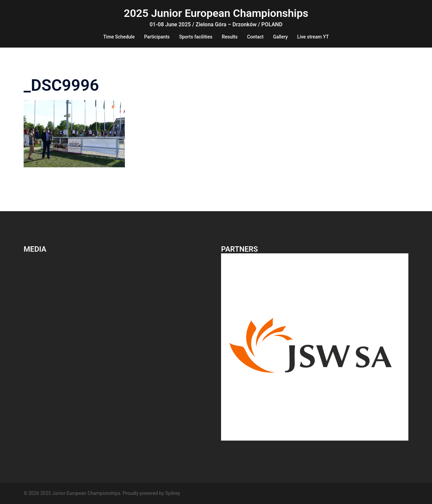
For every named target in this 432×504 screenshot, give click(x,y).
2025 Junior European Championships (216, 13)
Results (230, 37)
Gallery (280, 37)
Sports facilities (196, 37)
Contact (255, 37)
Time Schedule (119, 37)
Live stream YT (313, 37)
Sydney (172, 493)
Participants (157, 37)
